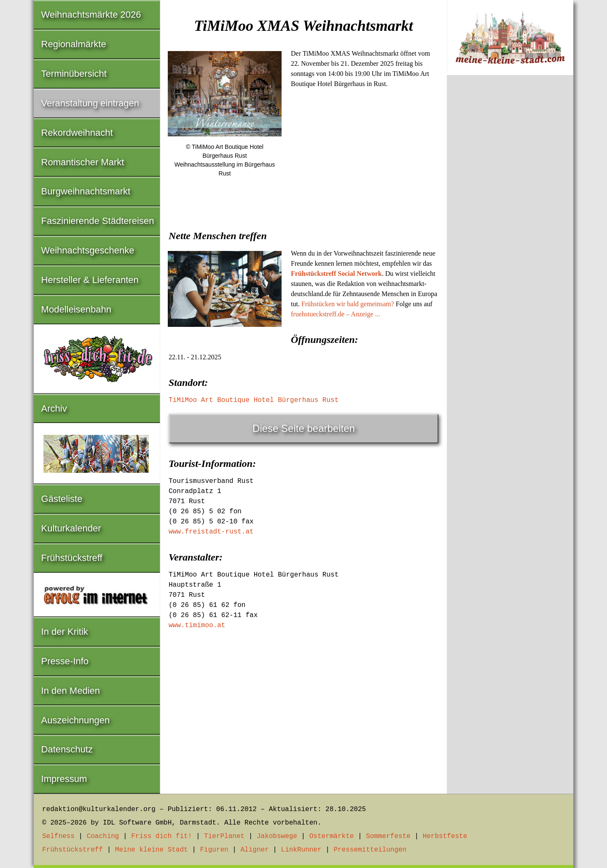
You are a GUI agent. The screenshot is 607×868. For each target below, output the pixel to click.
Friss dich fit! (161, 836)
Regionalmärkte (74, 44)
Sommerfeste (388, 836)
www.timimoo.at (197, 625)
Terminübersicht (74, 74)
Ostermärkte (332, 836)
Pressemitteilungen (370, 850)
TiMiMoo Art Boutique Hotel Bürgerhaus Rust (254, 400)
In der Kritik (65, 632)
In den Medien (71, 691)
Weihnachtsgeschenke (88, 250)
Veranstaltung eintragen (90, 103)
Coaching (103, 836)
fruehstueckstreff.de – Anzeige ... (336, 314)
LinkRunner (301, 850)
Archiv (54, 408)
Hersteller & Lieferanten (90, 280)
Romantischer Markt (83, 162)
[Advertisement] (303, 248)
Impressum (64, 779)
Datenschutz (67, 749)
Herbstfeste (445, 836)
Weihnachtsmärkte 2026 (91, 15)
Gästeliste (62, 499)
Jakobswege (277, 836)
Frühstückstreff (72, 558)
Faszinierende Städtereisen (98, 221)
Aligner (255, 850)
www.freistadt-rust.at (211, 532)
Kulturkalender (71, 528)
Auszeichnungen (76, 720)
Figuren (214, 850)
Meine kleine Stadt (152, 850)
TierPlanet (224, 836)
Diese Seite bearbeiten (304, 428)
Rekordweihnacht (77, 133)
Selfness (58, 836)
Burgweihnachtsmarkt (86, 191)
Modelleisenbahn (76, 309)
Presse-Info (65, 661)
